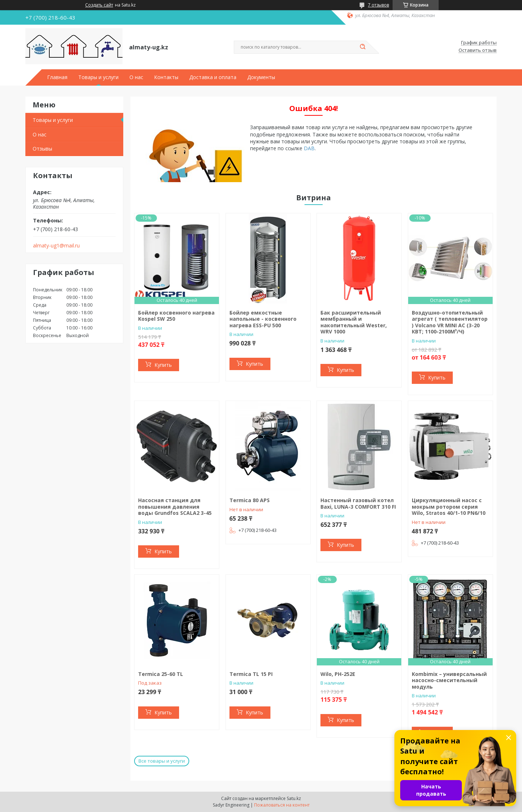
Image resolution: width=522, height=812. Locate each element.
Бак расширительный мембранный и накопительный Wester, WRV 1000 (354, 322)
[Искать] (362, 47)
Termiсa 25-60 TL (161, 674)
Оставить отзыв (478, 50)
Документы (261, 77)
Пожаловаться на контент (282, 805)
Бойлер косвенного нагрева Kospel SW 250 (176, 316)
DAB (309, 148)
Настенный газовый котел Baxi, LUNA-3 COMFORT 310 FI (358, 503)
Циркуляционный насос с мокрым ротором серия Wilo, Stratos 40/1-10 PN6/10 (449, 507)
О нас (136, 77)
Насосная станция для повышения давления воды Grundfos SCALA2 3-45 (175, 507)
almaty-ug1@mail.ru (56, 246)
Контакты (166, 77)
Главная (57, 77)
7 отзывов (378, 5)
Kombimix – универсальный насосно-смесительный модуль (449, 680)
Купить (163, 365)
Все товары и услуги (162, 761)
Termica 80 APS (250, 500)
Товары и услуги (98, 77)
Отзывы (42, 149)
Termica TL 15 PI (251, 674)
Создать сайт (99, 5)
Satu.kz (294, 798)
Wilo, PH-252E (338, 674)
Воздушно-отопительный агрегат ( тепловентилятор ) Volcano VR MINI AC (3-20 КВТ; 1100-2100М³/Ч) (450, 322)
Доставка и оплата (213, 77)
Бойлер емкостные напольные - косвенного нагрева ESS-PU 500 (263, 319)
